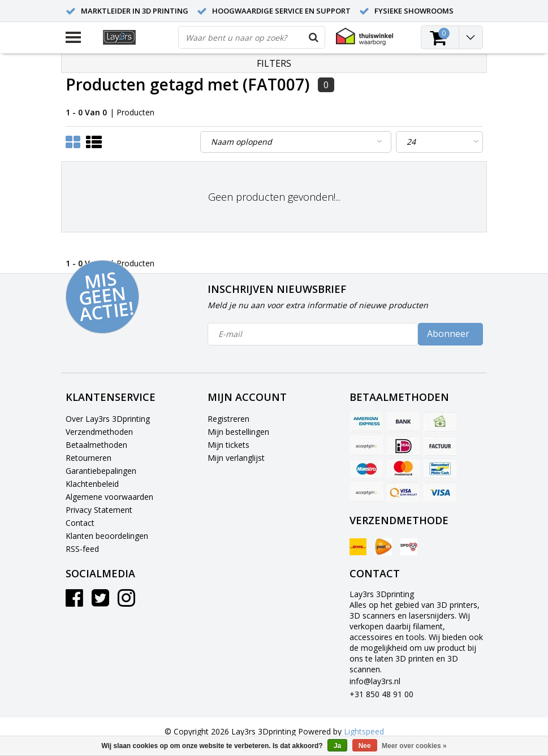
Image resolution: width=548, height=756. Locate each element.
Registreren (228, 419)
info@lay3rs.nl (375, 681)
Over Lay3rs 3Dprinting (108, 419)
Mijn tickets (228, 445)
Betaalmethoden (96, 445)
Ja (337, 746)
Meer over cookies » (414, 746)
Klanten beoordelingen (107, 536)
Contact (80, 523)
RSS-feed (82, 549)
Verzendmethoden (99, 432)
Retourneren (89, 458)
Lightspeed (364, 731)
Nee (365, 746)
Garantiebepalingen (101, 471)
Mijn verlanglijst (236, 458)
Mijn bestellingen (238, 432)
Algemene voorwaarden (109, 497)
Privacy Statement (99, 510)
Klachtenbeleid (92, 484)
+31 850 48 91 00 (381, 694)
